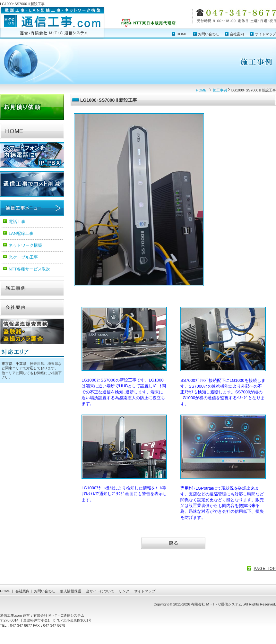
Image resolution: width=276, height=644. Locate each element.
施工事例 (220, 90)
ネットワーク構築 (25, 245)
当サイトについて (100, 591)
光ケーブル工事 (23, 257)
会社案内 (237, 34)
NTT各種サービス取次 (29, 269)
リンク (124, 591)
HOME (182, 34)
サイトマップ (265, 34)
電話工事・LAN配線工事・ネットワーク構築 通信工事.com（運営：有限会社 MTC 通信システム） (52, 23)
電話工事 (17, 222)
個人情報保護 (71, 591)
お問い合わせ (209, 34)
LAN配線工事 (21, 233)
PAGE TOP (265, 569)
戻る (173, 544)
